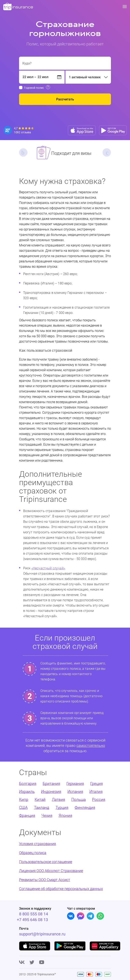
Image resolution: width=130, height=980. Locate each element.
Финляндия (85, 807)
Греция (96, 784)
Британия (51, 784)
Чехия (47, 815)
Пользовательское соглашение (46, 862)
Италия (96, 792)
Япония (65, 815)
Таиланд (42, 807)
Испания (75, 792)
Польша (79, 800)
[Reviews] (19, 130)
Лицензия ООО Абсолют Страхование (51, 871)
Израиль (27, 792)
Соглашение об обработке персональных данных (61, 889)
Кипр (24, 800)
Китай (40, 800)
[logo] (18, 7)
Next (107, 152)
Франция (27, 815)
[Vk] (71, 916)
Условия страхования (38, 844)
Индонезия (51, 792)
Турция (62, 807)
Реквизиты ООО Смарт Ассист (45, 880)
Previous (23, 152)
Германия (75, 784)
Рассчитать (65, 99)
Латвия (58, 800)
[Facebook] (81, 916)
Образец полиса (33, 853)
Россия (99, 800)
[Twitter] (32, 963)
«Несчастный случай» (48, 568)
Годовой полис (34, 88)
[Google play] (70, 946)
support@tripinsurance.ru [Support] (42, 934)
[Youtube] (42, 963)
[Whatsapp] (100, 916)
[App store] (82, 130)
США (23, 807)
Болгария (28, 784)
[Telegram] (90, 916)
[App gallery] (105, 946)
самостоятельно (91, 746)
